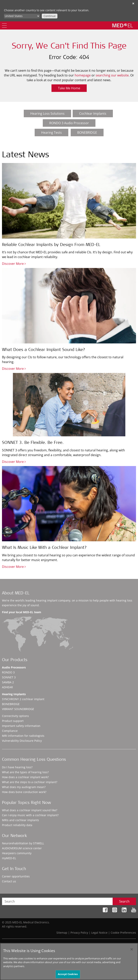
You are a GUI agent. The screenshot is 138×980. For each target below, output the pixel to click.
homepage (83, 75)
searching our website (112, 75)
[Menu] (4, 25)
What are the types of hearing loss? (25, 772)
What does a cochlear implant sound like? (30, 810)
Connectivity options (15, 716)
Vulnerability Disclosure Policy (22, 741)
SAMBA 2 (8, 682)
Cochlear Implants (93, 113)
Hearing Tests (51, 133)
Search (124, 901)
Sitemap (62, 933)
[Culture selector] (22, 16)
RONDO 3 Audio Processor (69, 123)
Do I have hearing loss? (17, 767)
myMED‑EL (9, 858)
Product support (13, 721)
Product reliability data (17, 825)
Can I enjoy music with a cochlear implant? (30, 815)
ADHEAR (7, 687)
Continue (50, 16)
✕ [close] (133, 3)
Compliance (10, 731)
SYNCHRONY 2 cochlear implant (23, 699)
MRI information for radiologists (23, 736)
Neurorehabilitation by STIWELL (23, 843)
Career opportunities (16, 876)
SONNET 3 (9, 677)
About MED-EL (16, 593)
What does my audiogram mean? (24, 787)
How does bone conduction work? (24, 792)
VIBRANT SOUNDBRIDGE (18, 709)
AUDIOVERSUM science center (22, 848)
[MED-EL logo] (123, 25)
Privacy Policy (79, 933)
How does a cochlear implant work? (25, 777)
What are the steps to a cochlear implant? (30, 782)
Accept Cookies (68, 975)
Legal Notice (99, 933)
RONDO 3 (8, 672)
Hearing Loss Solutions (47, 113)
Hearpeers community (17, 853)
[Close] (132, 950)
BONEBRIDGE (87, 133)
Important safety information (21, 726)
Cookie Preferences (123, 933)
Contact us (9, 881)
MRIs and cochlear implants (20, 820)
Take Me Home (69, 88)
